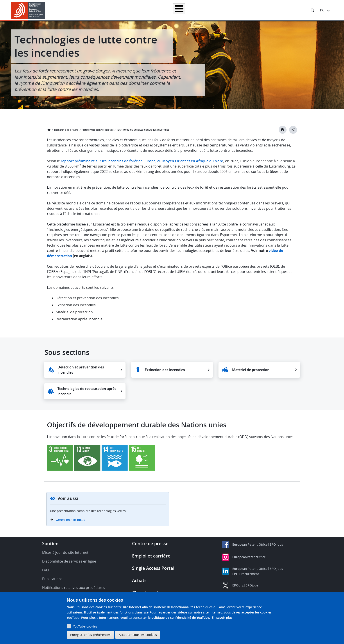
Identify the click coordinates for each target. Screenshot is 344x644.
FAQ (45, 570)
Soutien (50, 544)
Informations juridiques (177, 10)
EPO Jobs (276, 544)
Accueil (78, 10)
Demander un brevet (141, 10)
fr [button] (322, 10)
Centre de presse (150, 544)
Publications (52, 579)
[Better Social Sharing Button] (293, 130)
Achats (139, 580)
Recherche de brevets (105, 10)
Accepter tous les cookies (138, 635)
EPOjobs (252, 585)
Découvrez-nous (274, 10)
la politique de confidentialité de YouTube (178, 618)
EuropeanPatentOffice (249, 557)
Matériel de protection (251, 370)
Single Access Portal (153, 568)
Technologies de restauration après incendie (87, 391)
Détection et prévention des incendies (81, 370)
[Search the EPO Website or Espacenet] (313, 11)
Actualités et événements (217, 10)
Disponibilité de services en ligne (69, 561)
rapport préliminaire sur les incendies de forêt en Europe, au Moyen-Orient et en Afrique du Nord (142, 161)
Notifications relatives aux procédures (74, 588)
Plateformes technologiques (98, 130)
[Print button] (283, 130)
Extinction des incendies (165, 370)
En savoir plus (222, 618)
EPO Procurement (246, 574)
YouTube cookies (85, 626)
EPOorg (238, 585)
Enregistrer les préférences (90, 635)
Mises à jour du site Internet (65, 552)
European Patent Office (250, 544)
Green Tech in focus (70, 520)
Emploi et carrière (151, 556)
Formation (249, 10)
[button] (46, 11)
